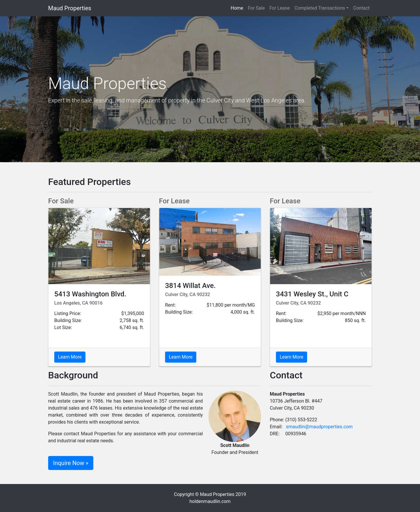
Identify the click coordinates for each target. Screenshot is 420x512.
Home (238, 8)
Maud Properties (70, 8)
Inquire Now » (71, 463)
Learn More (70, 357)
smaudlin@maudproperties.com (319, 427)
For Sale (256, 8)
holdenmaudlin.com (210, 501)
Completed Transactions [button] (320, 8)
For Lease (280, 8)
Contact (361, 8)
